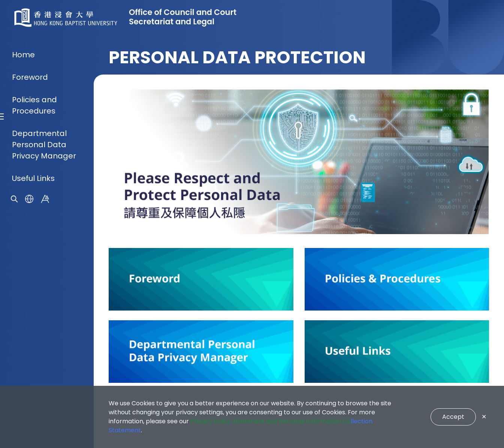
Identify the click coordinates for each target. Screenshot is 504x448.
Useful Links (33, 295)
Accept (453, 417)
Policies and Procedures (34, 222)
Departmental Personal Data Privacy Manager (44, 261)
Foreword (30, 194)
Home (23, 172)
